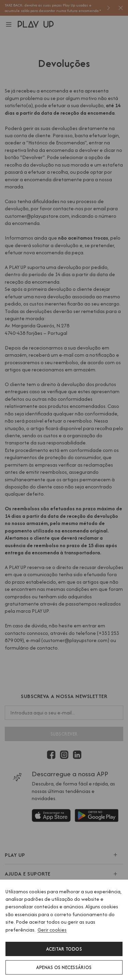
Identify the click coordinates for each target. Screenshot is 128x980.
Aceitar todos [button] (64, 949)
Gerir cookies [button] (52, 930)
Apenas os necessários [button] (64, 967)
